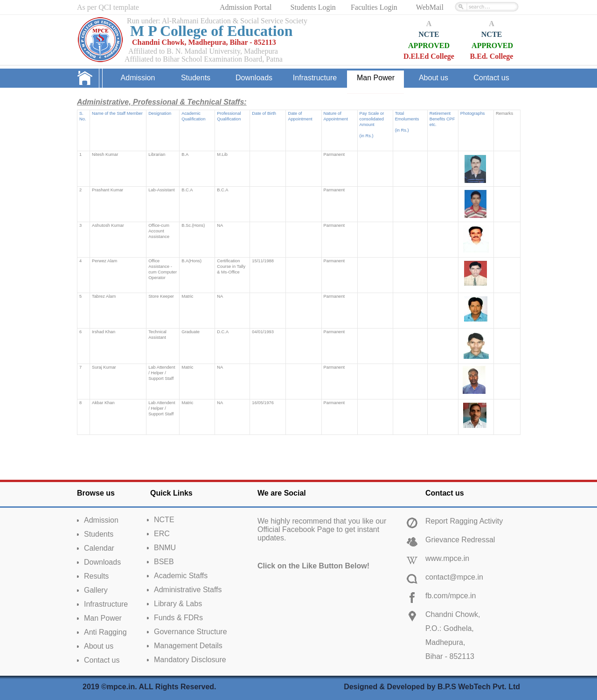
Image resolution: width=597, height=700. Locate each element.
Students (99, 534)
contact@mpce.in (454, 577)
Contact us (102, 660)
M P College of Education (211, 31)
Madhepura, (445, 642)
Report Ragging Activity (464, 521)
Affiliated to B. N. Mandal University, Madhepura (203, 51)
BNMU (165, 548)
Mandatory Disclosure (190, 660)
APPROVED (429, 45)
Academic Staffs (181, 576)
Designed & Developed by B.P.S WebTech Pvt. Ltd (432, 687)
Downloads (102, 562)
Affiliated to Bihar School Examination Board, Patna (204, 59)
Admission (101, 520)
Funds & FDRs (178, 618)
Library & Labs (178, 604)
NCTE (429, 34)
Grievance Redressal (460, 540)
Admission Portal (247, 7)
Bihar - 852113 (450, 656)
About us (99, 646)
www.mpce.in (447, 558)
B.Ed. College (492, 56)
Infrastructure (106, 604)
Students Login (313, 7)
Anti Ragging (105, 632)
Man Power (103, 618)
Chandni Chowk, (453, 614)
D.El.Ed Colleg (427, 56)
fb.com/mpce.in (451, 596)
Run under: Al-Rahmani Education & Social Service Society (217, 21)
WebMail (430, 7)
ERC (162, 534)
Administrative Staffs (188, 590)
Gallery (96, 590)
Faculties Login (374, 7)
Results (96, 576)
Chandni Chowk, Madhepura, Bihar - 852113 (204, 42)
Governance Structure (191, 632)
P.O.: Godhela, (450, 628)
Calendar (99, 548)
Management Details (188, 646)
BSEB (164, 562)
